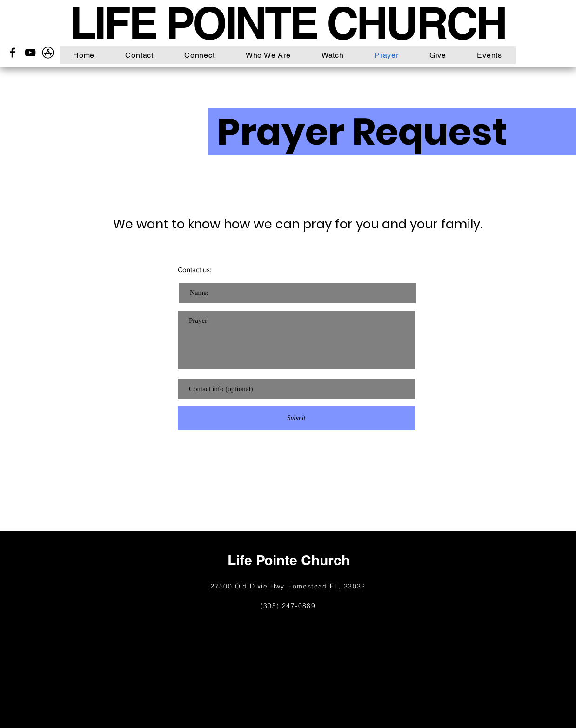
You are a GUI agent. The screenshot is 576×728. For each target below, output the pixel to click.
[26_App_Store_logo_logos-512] (48, 53)
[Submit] (296, 418)
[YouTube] (30, 53)
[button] (200, 55)
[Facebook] (13, 53)
